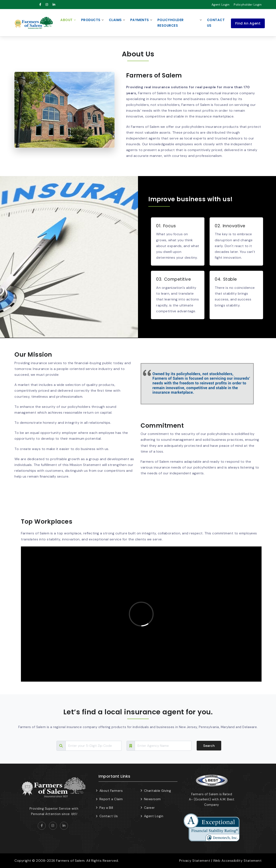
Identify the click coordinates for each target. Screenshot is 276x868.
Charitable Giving (158, 791)
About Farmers (111, 791)
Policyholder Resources (171, 23)
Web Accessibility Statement (237, 861)
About (67, 20)
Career (149, 808)
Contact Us (216, 23)
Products (91, 20)
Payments (140, 20)
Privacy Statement (195, 861)
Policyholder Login (248, 5)
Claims (115, 20)
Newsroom (152, 799)
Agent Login (221, 5)
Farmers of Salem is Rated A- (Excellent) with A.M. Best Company (212, 799)
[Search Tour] (94, 746)
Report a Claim (111, 799)
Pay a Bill (106, 808)
